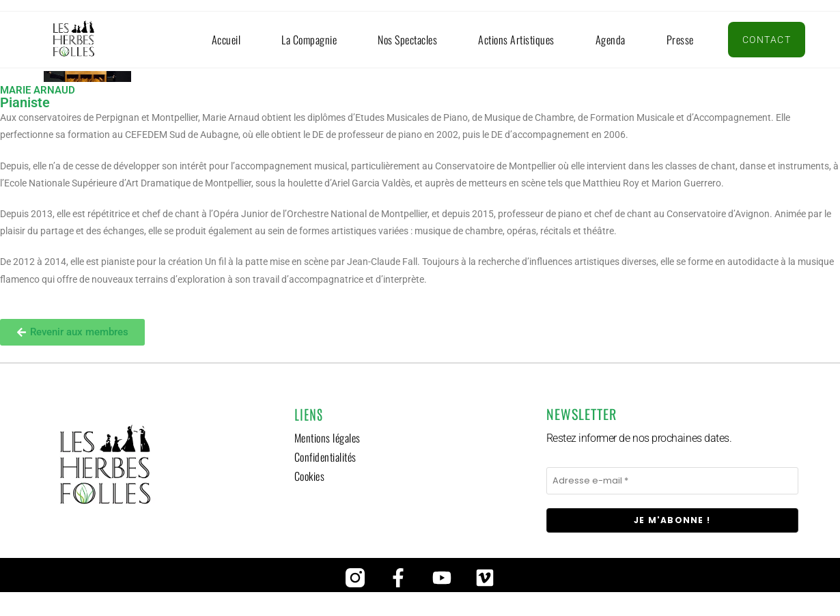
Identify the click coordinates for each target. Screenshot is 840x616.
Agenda (611, 40)
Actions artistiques (516, 40)
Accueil (226, 40)
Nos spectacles (407, 40)
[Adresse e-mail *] (672, 481)
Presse (680, 40)
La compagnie (309, 40)
